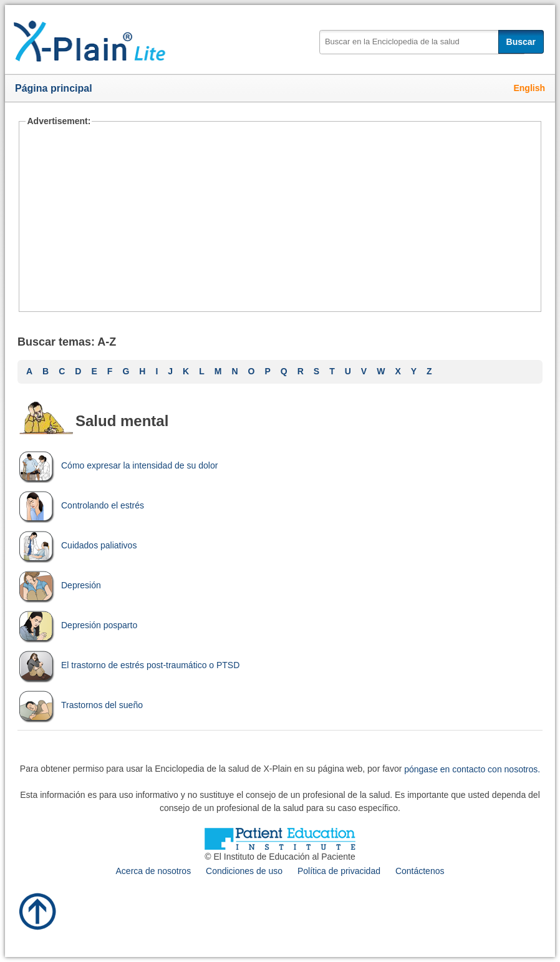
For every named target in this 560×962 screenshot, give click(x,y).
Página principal (54, 88)
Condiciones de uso (244, 871)
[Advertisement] (280, 218)
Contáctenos (420, 871)
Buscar (521, 42)
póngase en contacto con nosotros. (472, 769)
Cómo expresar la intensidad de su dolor (118, 465)
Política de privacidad (339, 871)
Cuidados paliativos (77, 545)
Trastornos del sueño (80, 705)
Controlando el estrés (81, 505)
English (529, 88)
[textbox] (422, 42)
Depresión (59, 585)
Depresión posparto (77, 625)
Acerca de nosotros (154, 871)
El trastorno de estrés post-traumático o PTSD (128, 665)
